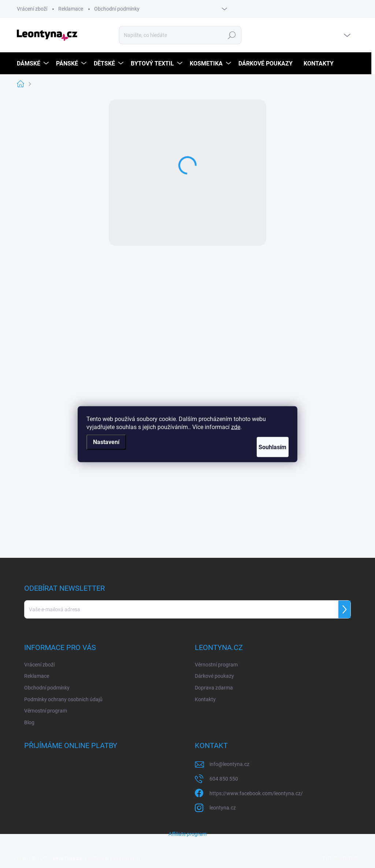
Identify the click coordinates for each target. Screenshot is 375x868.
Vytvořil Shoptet (340, 858)
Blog (29, 722)
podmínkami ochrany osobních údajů (122, 629)
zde (236, 427)
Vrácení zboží (32, 9)
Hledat (232, 35)
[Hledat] (180, 35)
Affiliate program (187, 834)
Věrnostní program (46, 711)
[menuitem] (34, 63)
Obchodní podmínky (117, 9)
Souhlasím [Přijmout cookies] (266, 447)
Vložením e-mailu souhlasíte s (92, 629)
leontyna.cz (223, 808)
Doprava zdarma (214, 688)
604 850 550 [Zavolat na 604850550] (224, 779)
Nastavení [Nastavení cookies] (106, 442)
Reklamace (71, 9)
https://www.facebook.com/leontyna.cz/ (256, 793)
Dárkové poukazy (214, 676)
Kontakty (205, 699)
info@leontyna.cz (229, 764)
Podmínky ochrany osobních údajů (63, 699)
